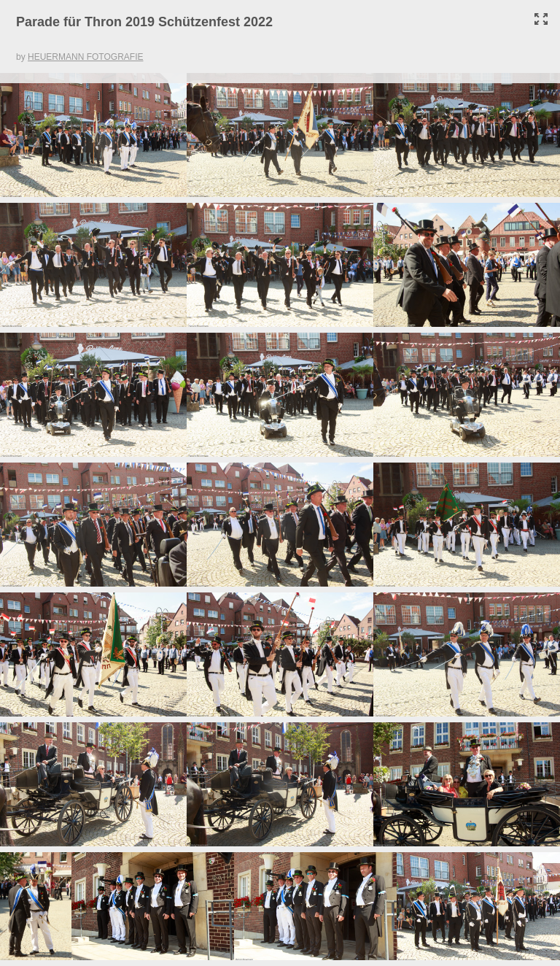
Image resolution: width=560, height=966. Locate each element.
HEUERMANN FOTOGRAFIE (85, 57)
